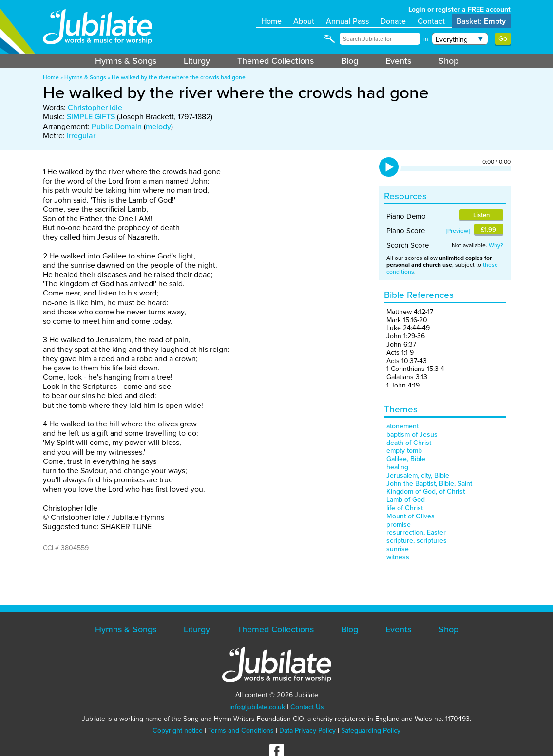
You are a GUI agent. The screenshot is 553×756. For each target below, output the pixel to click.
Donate (393, 21)
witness (398, 557)
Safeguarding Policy (371, 730)
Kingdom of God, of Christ (426, 491)
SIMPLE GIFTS (91, 117)
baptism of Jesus (412, 434)
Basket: (481, 21)
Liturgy (197, 61)
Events (398, 61)
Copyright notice (178, 730)
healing (397, 467)
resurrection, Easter (416, 532)
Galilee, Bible (406, 459)
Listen (481, 215)
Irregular (81, 136)
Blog (350, 61)
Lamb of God (406, 500)
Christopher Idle (95, 107)
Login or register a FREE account (459, 9)
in (426, 39)
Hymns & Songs (126, 61)
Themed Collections (276, 61)
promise (399, 525)
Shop (448, 61)
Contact (431, 21)
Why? (496, 245)
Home (271, 21)
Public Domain (117, 126)
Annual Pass (347, 21)
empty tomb (404, 451)
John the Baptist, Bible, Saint (429, 484)
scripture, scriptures (417, 541)
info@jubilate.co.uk (257, 707)
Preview (458, 231)
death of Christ (409, 443)
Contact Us (307, 707)
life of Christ (405, 508)
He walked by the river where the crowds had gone (179, 77)
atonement (402, 426)
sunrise (398, 549)
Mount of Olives (410, 516)
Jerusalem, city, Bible (418, 475)
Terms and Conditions (241, 730)
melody (158, 126)
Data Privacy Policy (307, 730)
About (304, 21)
